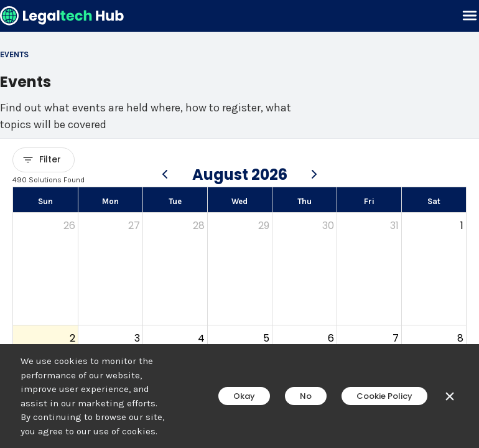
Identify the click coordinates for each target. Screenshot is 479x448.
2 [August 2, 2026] (72, 338)
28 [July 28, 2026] (199, 226)
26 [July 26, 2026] (69, 226)
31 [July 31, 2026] (394, 226)
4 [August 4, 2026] (201, 338)
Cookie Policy (384, 396)
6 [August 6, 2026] (331, 338)
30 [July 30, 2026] (328, 226)
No (306, 396)
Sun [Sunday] (45, 201)
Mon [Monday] (110, 201)
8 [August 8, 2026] (460, 338)
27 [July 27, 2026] (134, 226)
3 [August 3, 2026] (137, 338)
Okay (244, 396)
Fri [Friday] (369, 201)
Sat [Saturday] (434, 201)
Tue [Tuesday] (175, 201)
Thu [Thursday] (305, 201)
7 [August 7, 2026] (396, 338)
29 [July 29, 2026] (264, 226)
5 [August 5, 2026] (266, 338)
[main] (240, 224)
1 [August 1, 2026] (462, 226)
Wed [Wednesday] (240, 201)
